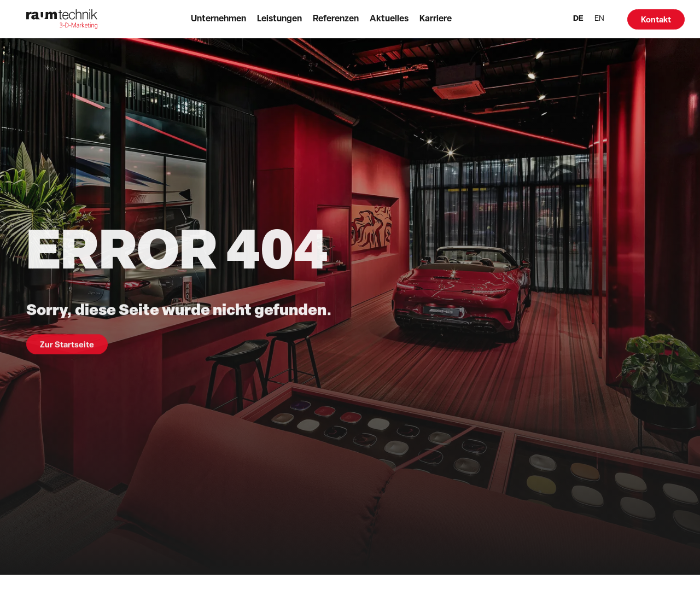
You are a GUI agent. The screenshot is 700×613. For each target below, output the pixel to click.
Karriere (436, 19)
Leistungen (279, 19)
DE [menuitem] (578, 19)
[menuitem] (578, 20)
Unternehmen (218, 19)
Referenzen (336, 19)
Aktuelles (389, 19)
